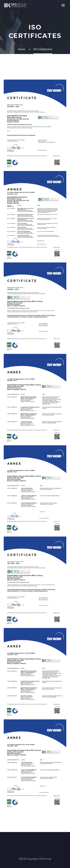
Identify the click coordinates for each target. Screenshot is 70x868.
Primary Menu (63, 5)
